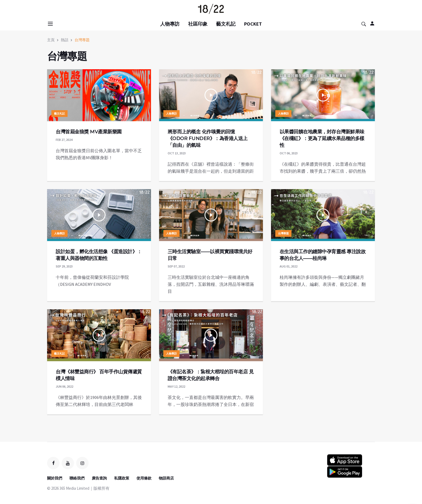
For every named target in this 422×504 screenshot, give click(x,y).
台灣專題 (82, 40)
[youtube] (68, 463)
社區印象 (198, 24)
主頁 (51, 40)
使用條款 (144, 478)
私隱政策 (122, 478)
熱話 (65, 40)
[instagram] (82, 463)
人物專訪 (170, 24)
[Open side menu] (50, 24)
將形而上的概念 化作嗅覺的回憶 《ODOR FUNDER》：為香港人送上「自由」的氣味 (208, 138)
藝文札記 (226, 24)
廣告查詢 (99, 478)
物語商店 (166, 478)
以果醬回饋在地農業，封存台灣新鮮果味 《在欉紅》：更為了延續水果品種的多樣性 (322, 138)
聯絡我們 (77, 478)
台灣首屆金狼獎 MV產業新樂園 (89, 132)
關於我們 (55, 478)
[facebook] (53, 463)
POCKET (253, 24)
